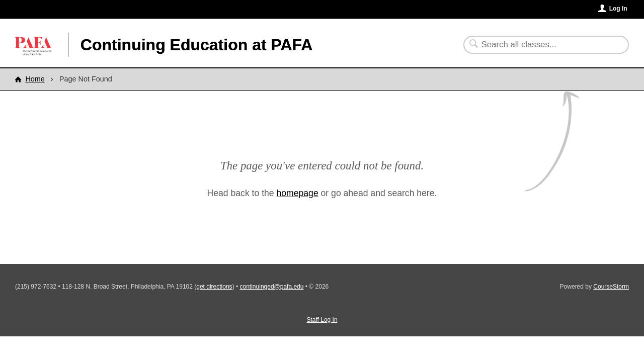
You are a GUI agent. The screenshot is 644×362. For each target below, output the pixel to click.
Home (35, 79)
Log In (618, 9)
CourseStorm (611, 287)
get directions (214, 287)
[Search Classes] (540, 45)
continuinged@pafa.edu (272, 287)
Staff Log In (322, 320)
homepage (298, 193)
